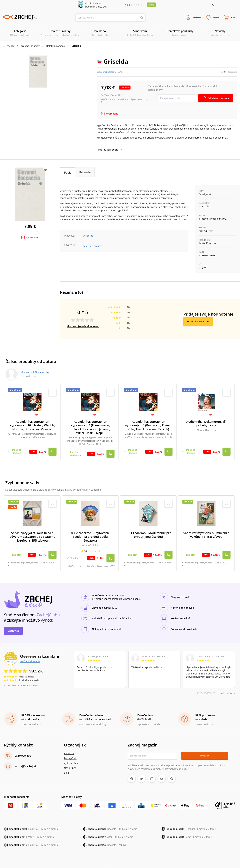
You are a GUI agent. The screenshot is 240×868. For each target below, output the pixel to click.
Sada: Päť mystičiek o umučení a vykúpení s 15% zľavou (206, 530)
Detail (151, 5)
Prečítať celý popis (109, 150)
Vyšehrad (88, 236)
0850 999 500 (23, 745)
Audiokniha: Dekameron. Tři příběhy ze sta (206, 424)
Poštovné (98, 858)
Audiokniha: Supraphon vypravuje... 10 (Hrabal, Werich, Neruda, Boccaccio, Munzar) (32, 426)
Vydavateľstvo (72, 752)
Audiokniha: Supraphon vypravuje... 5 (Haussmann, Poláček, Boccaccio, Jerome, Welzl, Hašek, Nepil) (90, 428)
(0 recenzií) (232, 73)
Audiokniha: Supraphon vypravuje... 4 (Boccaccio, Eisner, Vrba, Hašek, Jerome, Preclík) (148, 426)
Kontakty (69, 743)
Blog (66, 762)
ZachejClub (70, 747)
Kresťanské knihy (30, 47)
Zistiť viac (13, 620)
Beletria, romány (56, 47)
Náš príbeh (70, 757)
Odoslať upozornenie (217, 99)
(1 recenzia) (94, 546)
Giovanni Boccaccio (106, 73)
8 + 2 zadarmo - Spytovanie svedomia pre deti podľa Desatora (90, 532)
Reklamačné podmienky (45, 858)
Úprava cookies (114, 858)
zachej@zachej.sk (26, 755)
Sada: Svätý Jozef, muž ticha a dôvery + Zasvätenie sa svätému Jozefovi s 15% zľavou (32, 532)
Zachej (10, 47)
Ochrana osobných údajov (76, 858)
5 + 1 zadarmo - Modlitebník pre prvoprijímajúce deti (148, 530)
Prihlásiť (205, 745)
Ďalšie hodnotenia (30, 650)
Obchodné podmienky (17, 858)
